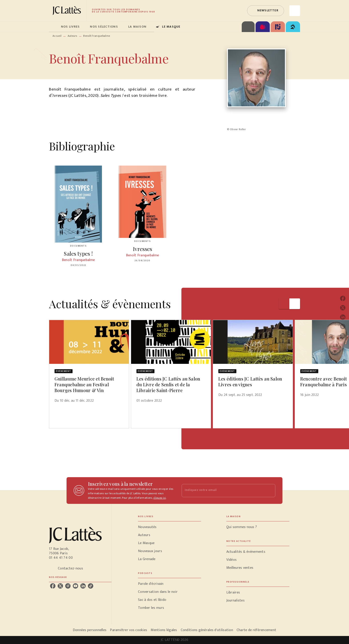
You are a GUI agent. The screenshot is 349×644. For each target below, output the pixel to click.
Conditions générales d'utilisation (207, 630)
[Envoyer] (270, 490)
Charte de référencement (256, 630)
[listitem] (53, 586)
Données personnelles (90, 630)
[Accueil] (68, 11)
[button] (266, 11)
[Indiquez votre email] (223, 491)
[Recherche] (295, 11)
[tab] (54, 27)
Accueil (57, 36)
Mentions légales (164, 630)
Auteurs (72, 36)
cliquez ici (160, 498)
